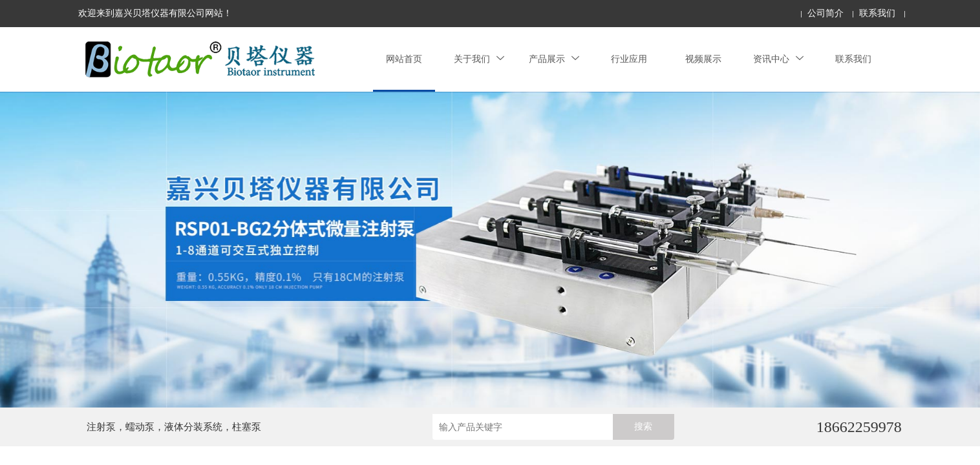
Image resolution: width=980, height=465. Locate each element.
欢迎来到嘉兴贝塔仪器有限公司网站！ (155, 13)
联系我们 (877, 13)
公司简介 (826, 13)
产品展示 (554, 59)
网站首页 (404, 59)
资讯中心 (778, 59)
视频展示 (703, 59)
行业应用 (629, 59)
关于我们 (479, 59)
